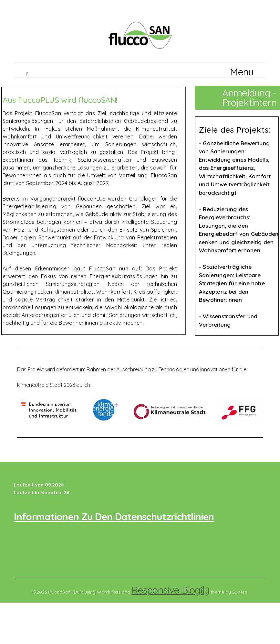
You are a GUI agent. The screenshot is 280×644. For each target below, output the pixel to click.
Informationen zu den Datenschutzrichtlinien (114, 517)
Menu (242, 72)
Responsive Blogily (170, 590)
